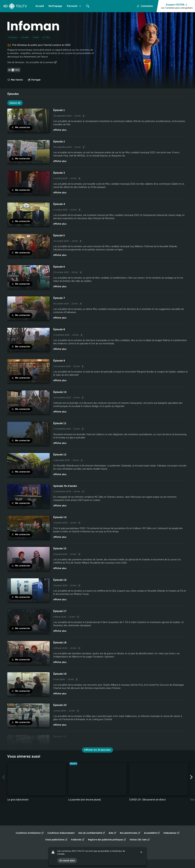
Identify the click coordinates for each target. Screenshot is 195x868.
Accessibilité (152, 833)
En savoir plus (67, 861)
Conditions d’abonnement (61, 833)
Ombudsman (171, 833)
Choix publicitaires (56, 840)
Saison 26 (15, 103)
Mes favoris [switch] (15, 80)
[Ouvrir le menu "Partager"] (34, 80)
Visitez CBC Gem (140, 840)
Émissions (13, 37)
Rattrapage (55, 6)
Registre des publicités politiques (107, 840)
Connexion (143, 5)
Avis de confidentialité (92, 833)
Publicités (78, 840)
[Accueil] (15, 6)
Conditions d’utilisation (30, 833)
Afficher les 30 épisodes (97, 750)
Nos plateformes (130, 833)
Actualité (25, 37)
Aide (112, 833)
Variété (36, 37)
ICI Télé (46, 37)
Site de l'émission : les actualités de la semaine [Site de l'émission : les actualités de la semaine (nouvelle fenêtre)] (32, 62)
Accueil (40, 6)
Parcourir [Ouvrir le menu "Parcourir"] (74, 6)
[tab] (13, 94)
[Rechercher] (88, 6)
